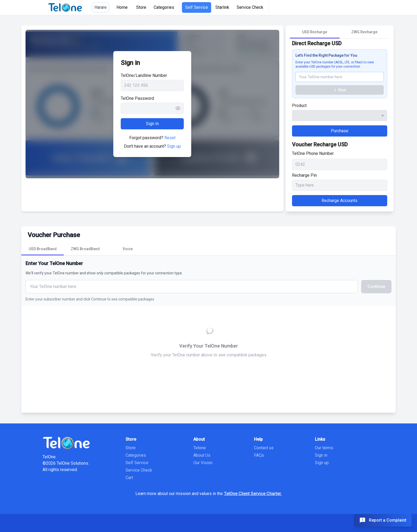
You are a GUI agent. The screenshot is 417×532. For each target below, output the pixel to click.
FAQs (259, 455)
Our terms (324, 448)
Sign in (321, 455)
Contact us (264, 448)
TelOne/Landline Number (144, 75)
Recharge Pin (304, 175)
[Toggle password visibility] (180, 108)
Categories (164, 7)
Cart (129, 478)
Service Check (250, 7)
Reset (170, 138)
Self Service (197, 7)
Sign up (174, 146)
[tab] (315, 32)
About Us (202, 455)
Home (122, 7)
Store (141, 7)
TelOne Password (137, 98)
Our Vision (203, 463)
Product (299, 106)
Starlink (222, 7)
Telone (200, 448)
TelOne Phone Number (313, 153)
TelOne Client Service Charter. (253, 494)
